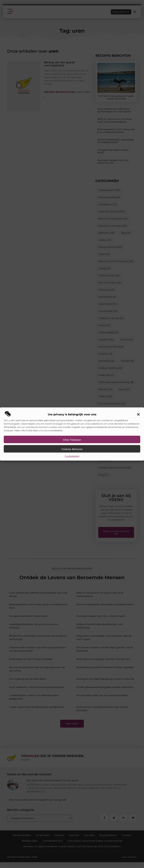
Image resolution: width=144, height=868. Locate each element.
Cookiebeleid (72, 456)
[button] (138, 414)
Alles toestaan (72, 440)
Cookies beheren (72, 449)
